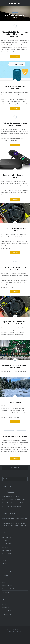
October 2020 (6, 541)
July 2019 (5, 564)
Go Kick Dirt (15, 3)
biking (4, 579)
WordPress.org (7, 614)
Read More (15, 108)
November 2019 (7, 554)
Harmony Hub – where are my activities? (13, 503)
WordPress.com (17, 631)
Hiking (4, 582)
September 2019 (7, 557)
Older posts (15, 468)
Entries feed (6, 608)
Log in (4, 604)
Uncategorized (6, 592)
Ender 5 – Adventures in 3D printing (12, 506)
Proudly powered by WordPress (13, 630)
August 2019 (6, 560)
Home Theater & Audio (8, 589)
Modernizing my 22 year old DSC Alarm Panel (15, 525)
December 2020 (7, 537)
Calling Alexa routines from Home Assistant (14, 499)
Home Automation (7, 586)
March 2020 (5, 547)
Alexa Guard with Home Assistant (11, 496)
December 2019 (7, 551)
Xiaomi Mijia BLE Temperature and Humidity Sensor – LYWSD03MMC (13, 492)
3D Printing (5, 576)
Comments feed (7, 611)
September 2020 (7, 544)
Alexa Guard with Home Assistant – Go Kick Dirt (15, 523)
